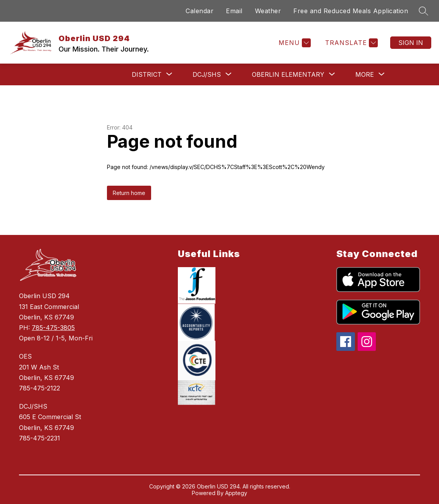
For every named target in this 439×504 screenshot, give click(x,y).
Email (234, 11)
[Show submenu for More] (365, 74)
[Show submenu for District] (147, 74)
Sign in (411, 43)
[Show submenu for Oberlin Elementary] (288, 74)
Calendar (200, 11)
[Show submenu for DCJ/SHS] (207, 74)
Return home (129, 193)
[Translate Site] (350, 43)
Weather (268, 11)
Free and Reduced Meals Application (351, 11)
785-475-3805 (53, 328)
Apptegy (236, 493)
